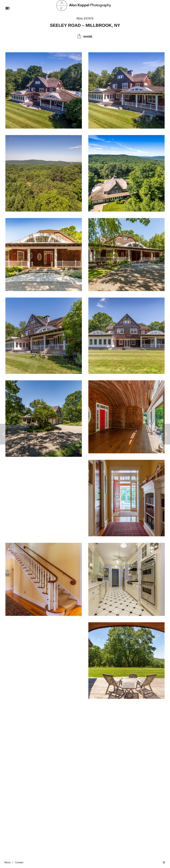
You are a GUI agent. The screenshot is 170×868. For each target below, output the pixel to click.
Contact (19, 862)
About (7, 862)
